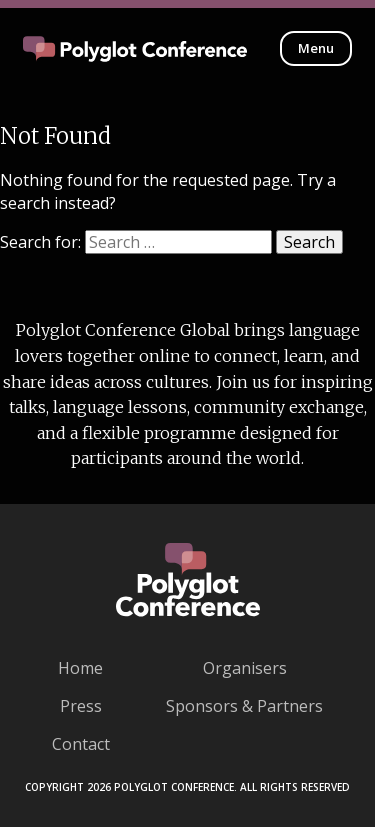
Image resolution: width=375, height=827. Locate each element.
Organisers (245, 668)
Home (80, 668)
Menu (316, 48)
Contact (81, 744)
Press (81, 706)
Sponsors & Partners (244, 706)
